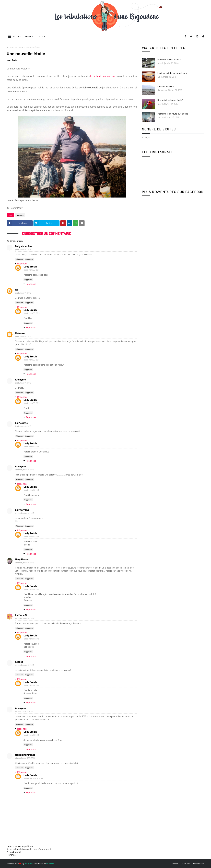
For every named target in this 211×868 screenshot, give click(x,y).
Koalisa (19, 662)
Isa (17, 290)
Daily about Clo (23, 246)
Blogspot (29, 863)
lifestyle (18, 47)
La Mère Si (21, 615)
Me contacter (199, 863)
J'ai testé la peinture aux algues (173, 114)
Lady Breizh (12, 60)
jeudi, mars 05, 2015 (23, 249)
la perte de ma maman (102, 76)
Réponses (22, 263)
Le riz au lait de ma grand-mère (172, 73)
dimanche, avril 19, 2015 (33, 778)
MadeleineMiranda (25, 755)
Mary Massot (22, 559)
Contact (41, 36)
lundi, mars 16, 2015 (31, 447)
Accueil (17, 36)
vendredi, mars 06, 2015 (25, 470)
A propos (29, 36)
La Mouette (21, 423)
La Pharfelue (22, 510)
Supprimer (29, 259)
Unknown (20, 333)
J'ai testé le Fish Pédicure (170, 59)
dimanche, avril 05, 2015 (25, 758)
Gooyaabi (50, 863)
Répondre (19, 259)
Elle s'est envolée (166, 87)
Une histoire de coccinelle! (170, 100)
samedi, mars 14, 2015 (24, 711)
